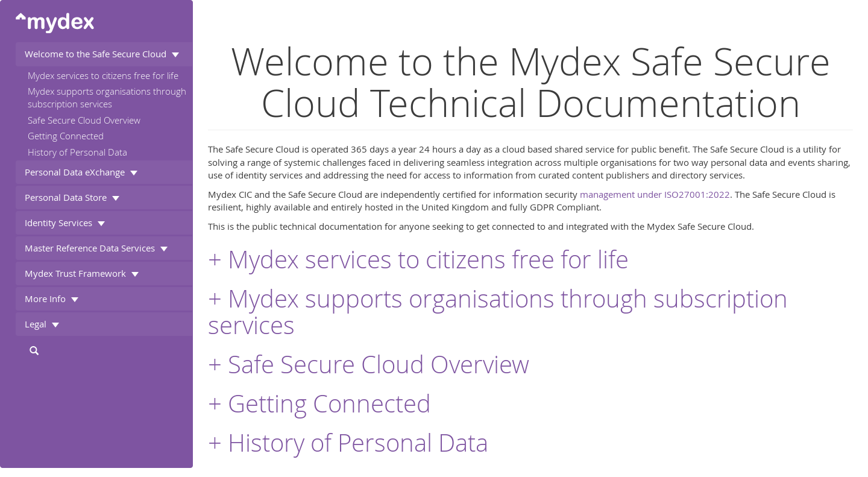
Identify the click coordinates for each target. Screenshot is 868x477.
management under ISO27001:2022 (655, 194)
